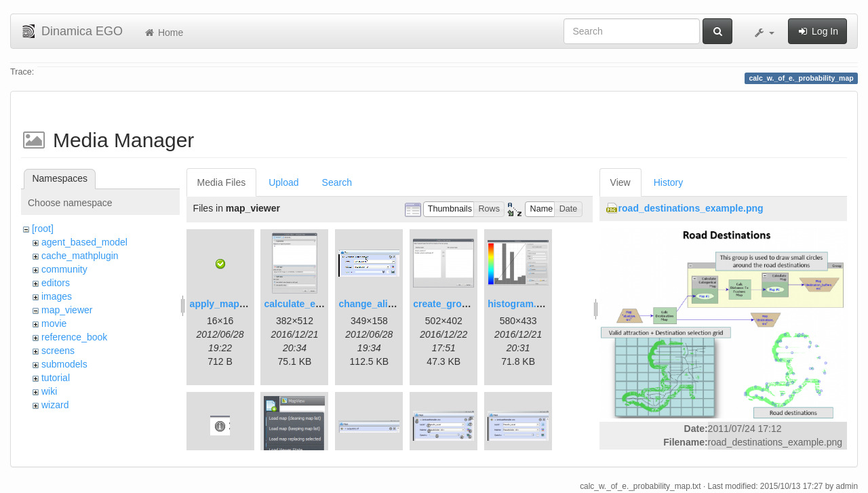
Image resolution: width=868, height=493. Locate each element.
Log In (817, 31)
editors (56, 283)
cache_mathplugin (80, 256)
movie (54, 323)
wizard (55, 405)
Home (163, 33)
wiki (49, 391)
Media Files (222, 182)
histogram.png (520, 304)
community (64, 269)
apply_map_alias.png (238, 304)
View (620, 182)
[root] (43, 229)
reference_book (74, 337)
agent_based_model (84, 242)
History (669, 182)
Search (337, 182)
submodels (64, 364)
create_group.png (453, 304)
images (57, 296)
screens (58, 351)
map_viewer (67, 310)
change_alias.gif (375, 304)
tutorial (56, 378)
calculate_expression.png (322, 304)
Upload (283, 182)
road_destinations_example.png (691, 208)
